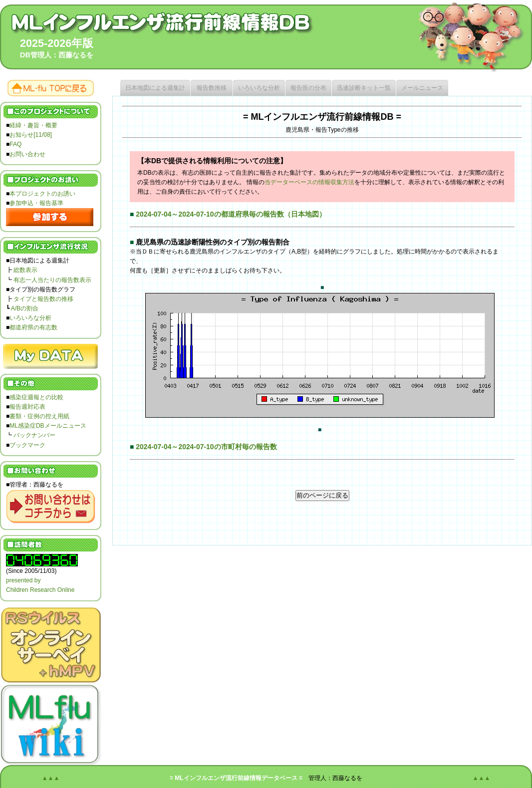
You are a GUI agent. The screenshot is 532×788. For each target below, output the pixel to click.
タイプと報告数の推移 (43, 299)
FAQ (15, 144)
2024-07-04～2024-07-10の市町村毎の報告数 (206, 447)
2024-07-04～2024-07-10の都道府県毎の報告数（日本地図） (231, 214)
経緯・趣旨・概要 (33, 125)
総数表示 (25, 270)
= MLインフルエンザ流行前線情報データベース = (236, 778)
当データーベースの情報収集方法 (309, 182)
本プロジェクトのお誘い (42, 194)
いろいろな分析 (30, 318)
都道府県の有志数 (33, 327)
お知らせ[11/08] (31, 135)
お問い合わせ (27, 154)
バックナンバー (34, 435)
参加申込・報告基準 (36, 203)
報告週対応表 (27, 407)
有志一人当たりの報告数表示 (52, 280)
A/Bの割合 (25, 308)
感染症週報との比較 (36, 397)
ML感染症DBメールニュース (48, 426)
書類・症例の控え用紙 (39, 416)
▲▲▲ (51, 778)
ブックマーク (27, 445)
